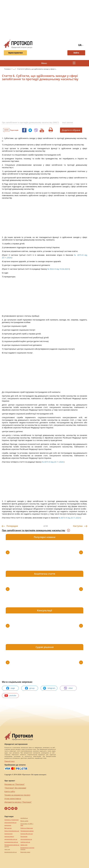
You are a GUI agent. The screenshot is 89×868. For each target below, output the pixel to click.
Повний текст (10, 761)
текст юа (7, 849)
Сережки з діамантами (12, 820)
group (30, 688)
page (10, 688)
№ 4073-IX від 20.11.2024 (53, 462)
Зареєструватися (15, 53)
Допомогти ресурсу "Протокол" (18, 802)
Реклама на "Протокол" (15, 784)
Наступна (78, 526)
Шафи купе (24, 845)
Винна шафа (24, 821)
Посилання (24, 836)
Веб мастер (8, 828)
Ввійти (76, 53)
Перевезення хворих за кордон (12, 846)
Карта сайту (10, 791)
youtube (10, 696)
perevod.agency (9, 836)
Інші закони (68, 122)
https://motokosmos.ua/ (12, 831)
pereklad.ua (24, 818)
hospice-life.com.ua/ (27, 834)
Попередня (12, 526)
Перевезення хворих (27, 831)
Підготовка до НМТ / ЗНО (27, 824)
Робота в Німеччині (27, 828)
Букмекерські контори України (27, 848)
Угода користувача (13, 799)
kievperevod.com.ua (11, 852)
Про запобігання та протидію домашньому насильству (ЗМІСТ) (30, 122)
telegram (49, 688)
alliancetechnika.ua (10, 823)
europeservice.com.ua (11, 842)
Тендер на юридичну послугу (17, 795)
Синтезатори (8, 834)
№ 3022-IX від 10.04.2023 (58, 269)
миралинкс (8, 825)
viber (68, 688)
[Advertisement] (45, 19)
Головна (8, 69)
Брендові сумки (25, 852)
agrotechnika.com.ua (11, 839)
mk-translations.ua (26, 839)
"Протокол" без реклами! (15, 788)
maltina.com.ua (25, 842)
